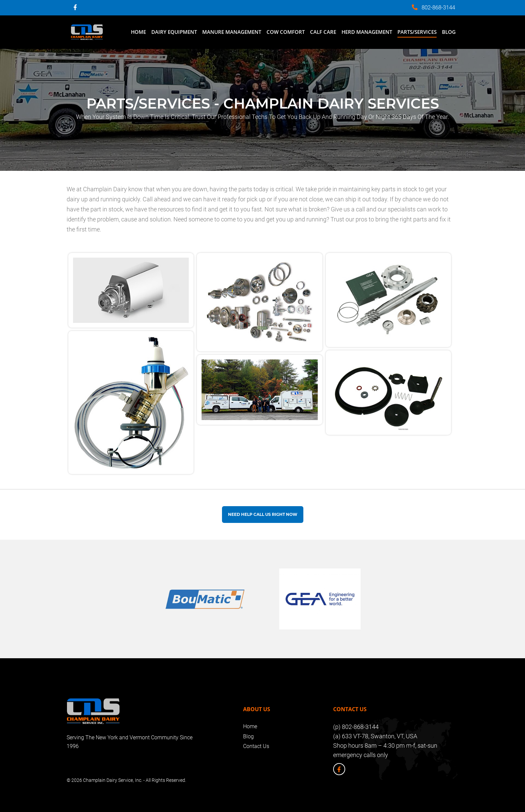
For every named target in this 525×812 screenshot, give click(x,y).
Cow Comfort (286, 32)
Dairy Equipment (174, 32)
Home (138, 32)
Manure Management (232, 32)
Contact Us (256, 746)
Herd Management (367, 32)
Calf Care (323, 32)
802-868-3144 (438, 7)
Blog (449, 32)
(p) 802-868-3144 (356, 727)
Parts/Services (417, 32)
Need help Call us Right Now (263, 514)
